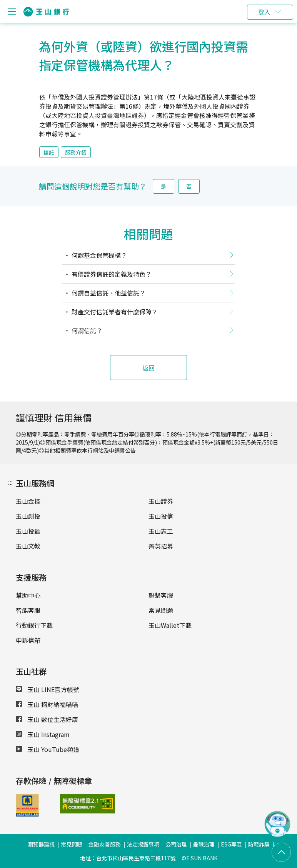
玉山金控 (28, 501)
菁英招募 (161, 546)
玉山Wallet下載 (170, 625)
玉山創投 (28, 516)
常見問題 (161, 610)
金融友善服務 (105, 844)
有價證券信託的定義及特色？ (111, 274)
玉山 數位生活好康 (47, 719)
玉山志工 (161, 531)
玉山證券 (161, 501)
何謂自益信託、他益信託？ (108, 293)
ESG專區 (231, 844)
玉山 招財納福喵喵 (47, 704)
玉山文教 (28, 546)
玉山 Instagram (43, 734)
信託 (49, 152)
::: (10, 482)
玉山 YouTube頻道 (48, 749)
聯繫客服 (161, 595)
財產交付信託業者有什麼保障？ (114, 312)
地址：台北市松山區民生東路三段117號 (128, 858)
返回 (148, 368)
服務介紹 (76, 152)
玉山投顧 (28, 531)
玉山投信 (161, 516)
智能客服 (28, 610)
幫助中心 (28, 595)
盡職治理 (204, 844)
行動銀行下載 (34, 625)
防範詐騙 (259, 844)
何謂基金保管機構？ (98, 255)
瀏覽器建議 (41, 844)
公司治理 (176, 844)
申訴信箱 (28, 640)
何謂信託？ (86, 330)
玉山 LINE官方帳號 (48, 689)
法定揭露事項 (143, 844)
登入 (264, 12)
